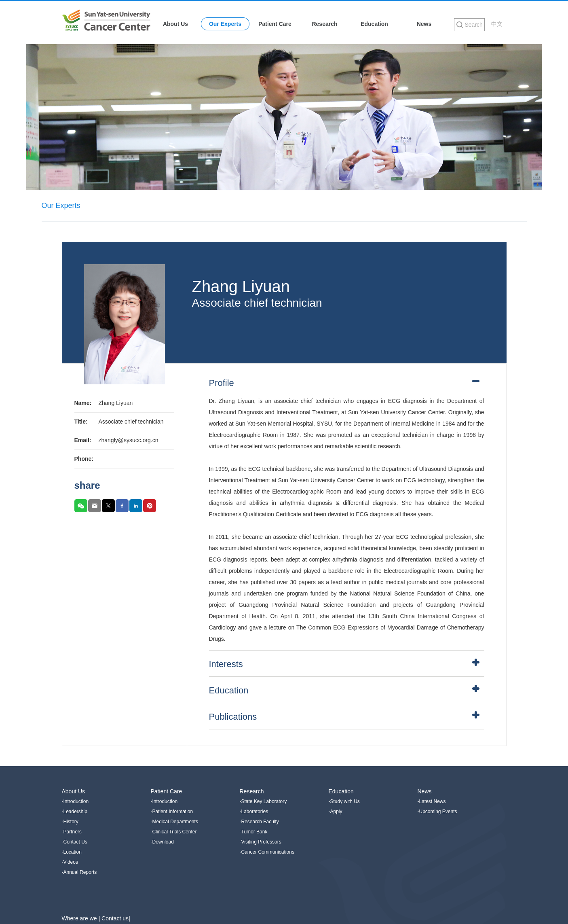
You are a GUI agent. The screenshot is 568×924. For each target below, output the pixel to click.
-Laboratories (254, 812)
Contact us (115, 918)
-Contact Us (75, 842)
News (424, 24)
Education (374, 24)
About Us (175, 24)
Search (474, 25)
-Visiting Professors (261, 842)
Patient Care (275, 24)
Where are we (80, 918)
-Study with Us (344, 801)
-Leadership (75, 812)
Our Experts (225, 24)
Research (324, 24)
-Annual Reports (79, 872)
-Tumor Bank (254, 832)
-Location (72, 852)
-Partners (72, 832)
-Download (162, 842)
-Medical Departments (174, 822)
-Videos (70, 862)
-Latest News (432, 801)
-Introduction (75, 801)
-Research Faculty (259, 822)
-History (70, 822)
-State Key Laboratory (263, 801)
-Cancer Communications (267, 852)
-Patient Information (172, 812)
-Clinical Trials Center (174, 832)
